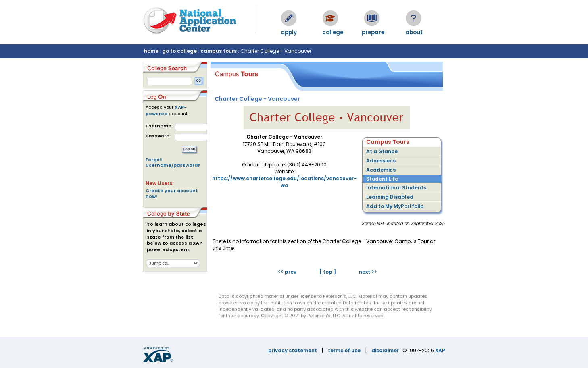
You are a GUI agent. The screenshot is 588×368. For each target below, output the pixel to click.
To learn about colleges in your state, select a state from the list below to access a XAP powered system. (176, 237)
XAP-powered (166, 110)
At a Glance (382, 151)
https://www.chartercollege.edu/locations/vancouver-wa (284, 182)
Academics (381, 170)
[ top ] (328, 272)
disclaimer (385, 350)
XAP (440, 350)
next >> (368, 272)
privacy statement (293, 350)
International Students (396, 188)
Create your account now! (172, 193)
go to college (179, 51)
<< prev (287, 272)
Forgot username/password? (173, 162)
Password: (158, 136)
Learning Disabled (390, 197)
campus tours (219, 51)
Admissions (381, 161)
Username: (159, 126)
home (151, 51)
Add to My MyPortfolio (395, 206)
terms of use (344, 350)
